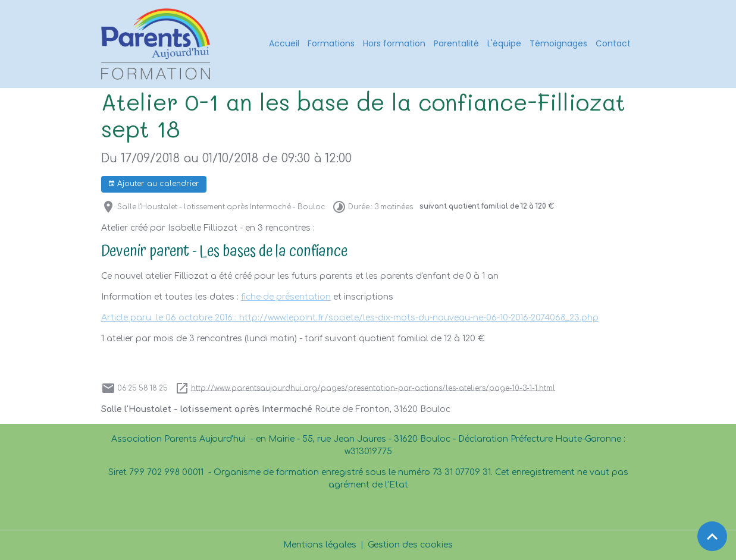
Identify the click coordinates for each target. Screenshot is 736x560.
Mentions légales (320, 545)
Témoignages (558, 43)
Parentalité (456, 43)
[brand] (158, 44)
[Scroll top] (712, 536)
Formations (331, 43)
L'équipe (504, 43)
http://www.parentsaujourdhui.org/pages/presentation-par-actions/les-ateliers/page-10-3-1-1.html (373, 388)
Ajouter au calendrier (154, 184)
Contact (613, 43)
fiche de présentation (286, 297)
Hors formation (394, 43)
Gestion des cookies (410, 545)
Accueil (284, 43)
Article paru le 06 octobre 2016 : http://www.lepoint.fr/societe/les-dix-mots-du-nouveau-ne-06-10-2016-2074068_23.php (350, 318)
